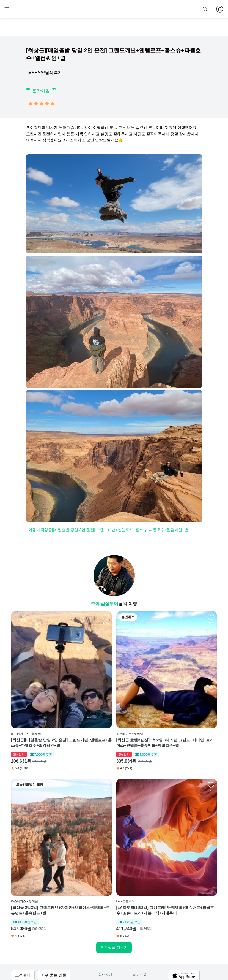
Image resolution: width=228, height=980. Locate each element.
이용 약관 (105, 911)
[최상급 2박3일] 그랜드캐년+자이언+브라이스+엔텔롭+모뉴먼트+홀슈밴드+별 (183, 703)
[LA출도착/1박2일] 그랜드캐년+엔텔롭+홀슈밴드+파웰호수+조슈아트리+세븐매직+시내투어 (42, 830)
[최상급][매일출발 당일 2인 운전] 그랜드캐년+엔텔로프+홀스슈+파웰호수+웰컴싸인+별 (44, 703)
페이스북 (140, 894)
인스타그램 (141, 903)
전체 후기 (140, 919)
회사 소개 (105, 894)
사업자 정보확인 (33, 967)
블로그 (140, 911)
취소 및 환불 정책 (111, 928)
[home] (21, 11)
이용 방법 (105, 903)
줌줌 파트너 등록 (161, 9)
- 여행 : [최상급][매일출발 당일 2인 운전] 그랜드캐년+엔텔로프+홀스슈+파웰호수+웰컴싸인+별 (107, 531)
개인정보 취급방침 (112, 919)
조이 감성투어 (105, 605)
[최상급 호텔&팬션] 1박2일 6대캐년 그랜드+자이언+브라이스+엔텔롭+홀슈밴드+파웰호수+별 (113, 703)
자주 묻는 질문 (109, 944)
